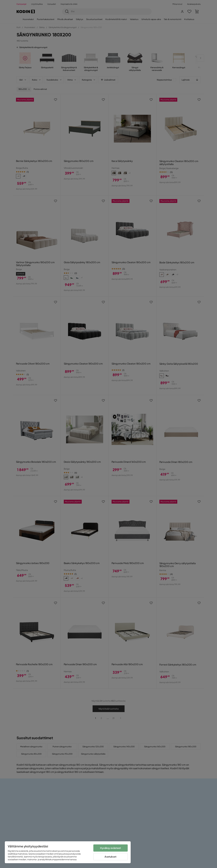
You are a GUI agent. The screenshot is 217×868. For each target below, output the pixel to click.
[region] (68, 852)
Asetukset (110, 857)
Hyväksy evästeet (110, 848)
